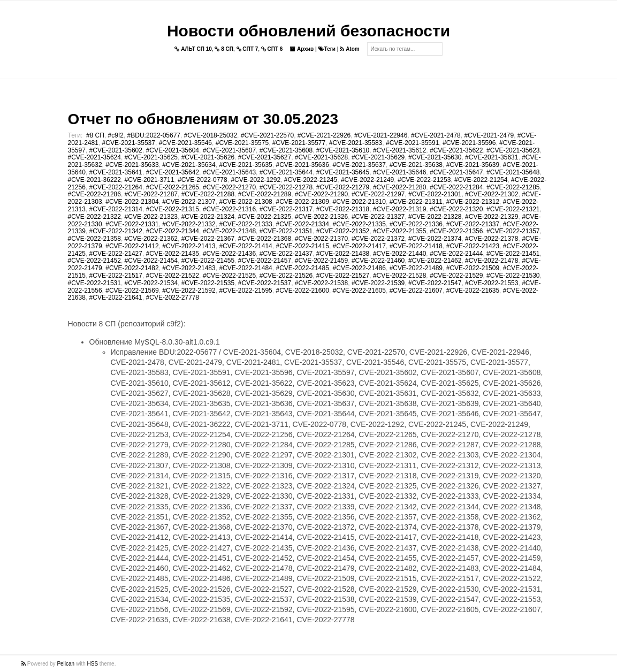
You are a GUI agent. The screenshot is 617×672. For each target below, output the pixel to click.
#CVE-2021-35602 (116, 150)
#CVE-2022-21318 (343, 209)
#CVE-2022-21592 (189, 291)
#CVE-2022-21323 (151, 217)
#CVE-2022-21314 (116, 209)
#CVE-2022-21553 (492, 283)
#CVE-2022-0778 (203, 180)
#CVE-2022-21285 (513, 187)
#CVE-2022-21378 (492, 239)
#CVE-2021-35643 (229, 172)
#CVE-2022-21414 (245, 246)
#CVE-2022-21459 (321, 261)
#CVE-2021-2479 (489, 135)
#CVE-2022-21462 (435, 261)
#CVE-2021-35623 (513, 150)
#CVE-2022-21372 (378, 239)
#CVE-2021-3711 (150, 180)
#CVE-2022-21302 (492, 194)
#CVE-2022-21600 (302, 291)
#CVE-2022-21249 (367, 180)
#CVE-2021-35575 (242, 143)
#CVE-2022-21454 (151, 261)
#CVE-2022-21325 (265, 217)
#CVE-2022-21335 (359, 224)
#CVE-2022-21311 (416, 202)
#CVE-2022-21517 (116, 276)
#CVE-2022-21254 (481, 180)
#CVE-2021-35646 (399, 172)
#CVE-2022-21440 (399, 254)
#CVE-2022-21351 (286, 231)
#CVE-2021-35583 (356, 143)
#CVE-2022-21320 (456, 209)
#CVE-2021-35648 (513, 172)
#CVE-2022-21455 (208, 261)
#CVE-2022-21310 (359, 202)
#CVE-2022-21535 (208, 283)
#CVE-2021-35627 (265, 157)
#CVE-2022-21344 (173, 231)
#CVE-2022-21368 (265, 239)
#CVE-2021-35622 (456, 150)
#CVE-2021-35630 (435, 157)
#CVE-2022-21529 (456, 276)
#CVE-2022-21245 (311, 180)
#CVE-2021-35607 (229, 150)
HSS (93, 664)
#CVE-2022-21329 (492, 217)
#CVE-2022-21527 (343, 276)
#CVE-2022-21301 (435, 194)
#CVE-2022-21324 (208, 217)
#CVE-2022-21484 (245, 268)
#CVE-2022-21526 (286, 276)
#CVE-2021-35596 (469, 143)
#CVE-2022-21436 (229, 254)
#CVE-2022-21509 (473, 268)
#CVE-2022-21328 (435, 217)
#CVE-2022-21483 (189, 268)
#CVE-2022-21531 (94, 283)
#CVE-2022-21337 (473, 224)
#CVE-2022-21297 (378, 194)
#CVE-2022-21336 (416, 224)
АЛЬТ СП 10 (193, 49)
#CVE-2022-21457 (265, 261)
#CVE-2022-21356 (456, 231)
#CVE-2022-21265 (173, 187)
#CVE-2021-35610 (343, 150)
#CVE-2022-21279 (343, 187)
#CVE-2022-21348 (229, 231)
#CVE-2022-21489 (416, 268)
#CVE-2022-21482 (132, 268)
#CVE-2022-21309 (302, 202)
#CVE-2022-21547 (435, 283)
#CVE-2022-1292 (256, 180)
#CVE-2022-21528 (399, 276)
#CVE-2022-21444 (456, 254)
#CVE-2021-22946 (381, 135)
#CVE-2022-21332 (189, 224)
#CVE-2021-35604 (173, 150)
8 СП (224, 49)
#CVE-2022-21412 (132, 246)
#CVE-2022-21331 (132, 224)
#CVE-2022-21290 (321, 194)
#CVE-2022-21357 (513, 231)
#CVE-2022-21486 (359, 268)
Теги (327, 49)
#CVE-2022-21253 (424, 180)
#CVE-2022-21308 (245, 202)
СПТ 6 (272, 49)
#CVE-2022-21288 (208, 194)
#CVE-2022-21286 (94, 194)
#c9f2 (116, 135)
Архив (302, 49)
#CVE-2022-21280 (399, 187)
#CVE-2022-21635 (473, 291)
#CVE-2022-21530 (513, 276)
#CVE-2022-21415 (302, 246)
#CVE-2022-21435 (173, 254)
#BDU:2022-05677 (154, 135)
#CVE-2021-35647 (456, 172)
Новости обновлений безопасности (308, 31)
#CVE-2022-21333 (245, 224)
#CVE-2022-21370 (321, 239)
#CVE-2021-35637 (359, 165)
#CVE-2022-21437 (286, 254)
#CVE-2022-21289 (265, 194)
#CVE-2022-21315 (173, 209)
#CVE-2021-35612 (399, 150)
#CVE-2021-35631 (492, 157)
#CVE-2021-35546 (185, 143)
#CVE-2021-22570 (267, 135)
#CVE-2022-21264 (116, 187)
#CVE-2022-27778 (173, 297)
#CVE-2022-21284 (456, 187)
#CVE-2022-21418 (416, 246)
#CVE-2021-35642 (173, 172)
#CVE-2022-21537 (265, 283)
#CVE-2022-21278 (286, 187)
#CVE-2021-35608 (286, 150)
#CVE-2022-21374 (435, 239)
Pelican (66, 664)
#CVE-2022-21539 (378, 283)
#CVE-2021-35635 (245, 165)
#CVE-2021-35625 (151, 157)
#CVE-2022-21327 (378, 217)
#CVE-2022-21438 (343, 254)
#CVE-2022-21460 (378, 261)
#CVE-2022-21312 (473, 202)
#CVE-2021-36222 (94, 180)
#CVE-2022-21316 (229, 209)
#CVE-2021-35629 (378, 157)
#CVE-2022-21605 (359, 291)
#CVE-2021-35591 (412, 143)
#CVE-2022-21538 (321, 283)
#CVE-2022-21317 (286, 209)
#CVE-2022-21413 (189, 246)
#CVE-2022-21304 (132, 202)
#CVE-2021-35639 (473, 165)
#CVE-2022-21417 (359, 246)
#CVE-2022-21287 (151, 194)
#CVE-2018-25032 (211, 135)
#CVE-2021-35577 (299, 143)
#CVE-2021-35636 (302, 165)
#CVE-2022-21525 (229, 276)
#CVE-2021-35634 (189, 165)
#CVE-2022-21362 (151, 239)
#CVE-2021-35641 (116, 172)
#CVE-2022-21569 (132, 291)
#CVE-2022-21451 (513, 254)
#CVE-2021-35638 (416, 165)
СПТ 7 (247, 49)
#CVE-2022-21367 (208, 239)
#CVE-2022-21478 (492, 261)
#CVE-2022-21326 (321, 217)
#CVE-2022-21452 (94, 261)
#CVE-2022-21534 (151, 283)
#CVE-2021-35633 (132, 165)
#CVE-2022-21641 (116, 297)
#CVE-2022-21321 (513, 209)
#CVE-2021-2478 (436, 135)
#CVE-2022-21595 (245, 291)
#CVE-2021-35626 (208, 157)
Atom (349, 49)
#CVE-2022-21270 (229, 187)
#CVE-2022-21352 (343, 231)
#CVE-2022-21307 (189, 202)
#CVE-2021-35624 (94, 157)
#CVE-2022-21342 (116, 231)
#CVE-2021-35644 (286, 172)
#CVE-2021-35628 (321, 157)
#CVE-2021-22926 (324, 135)
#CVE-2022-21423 (473, 246)
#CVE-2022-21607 (416, 291)
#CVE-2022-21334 (302, 224)
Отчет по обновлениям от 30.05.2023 (203, 119)
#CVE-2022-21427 (116, 254)
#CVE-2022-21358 (94, 239)
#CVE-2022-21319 (399, 209)
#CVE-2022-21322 (94, 217)
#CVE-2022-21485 (302, 268)
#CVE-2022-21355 (399, 231)
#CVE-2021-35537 (129, 143)
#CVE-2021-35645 (343, 172)
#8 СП (95, 135)
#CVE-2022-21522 (173, 276)
